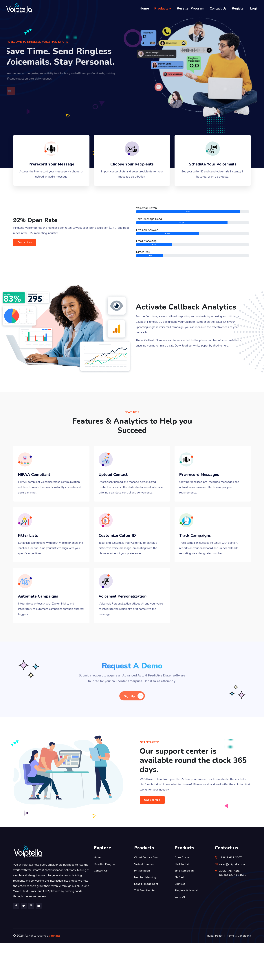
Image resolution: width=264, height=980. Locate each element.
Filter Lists (32, 563)
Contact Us (218, 8)
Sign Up (134, 731)
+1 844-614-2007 (232, 894)
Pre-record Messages (204, 488)
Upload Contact (117, 488)
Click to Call (183, 901)
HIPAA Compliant (39, 488)
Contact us (27, 250)
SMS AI (179, 914)
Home (144, 8)
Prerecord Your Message (51, 169)
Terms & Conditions (239, 973)
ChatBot (180, 921)
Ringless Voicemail (187, 927)
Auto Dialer (182, 894)
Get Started (154, 837)
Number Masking (145, 914)
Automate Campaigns (43, 632)
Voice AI (180, 934)
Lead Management (147, 921)
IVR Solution (143, 908)
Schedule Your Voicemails (213, 169)
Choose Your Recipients (132, 169)
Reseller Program (191, 8)
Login (254, 8)
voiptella (55, 973)
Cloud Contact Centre (149, 894)
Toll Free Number (146, 927)
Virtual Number (145, 901)
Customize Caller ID (122, 563)
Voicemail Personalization (128, 632)
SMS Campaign (185, 908)
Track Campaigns (199, 563)
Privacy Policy (213, 973)
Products (163, 8)
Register (238, 8)
